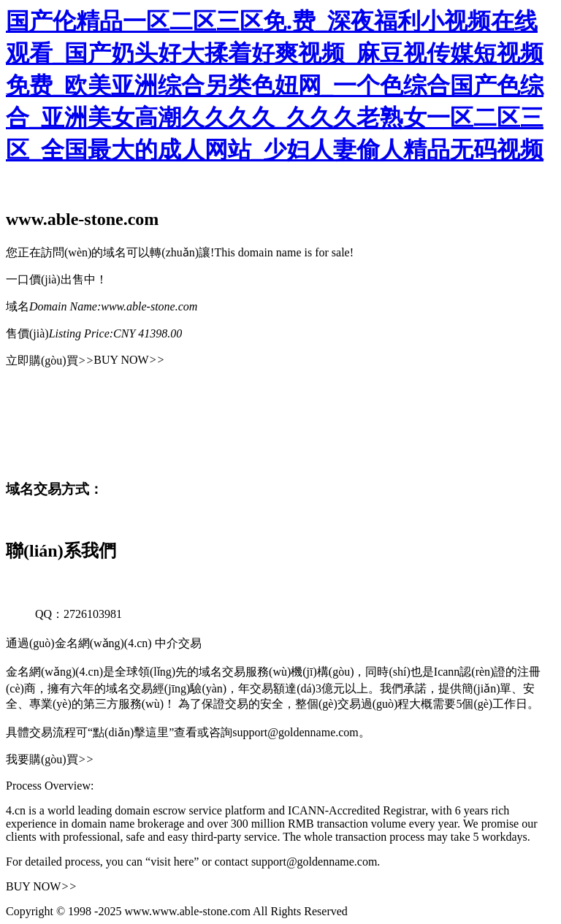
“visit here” (172, 862)
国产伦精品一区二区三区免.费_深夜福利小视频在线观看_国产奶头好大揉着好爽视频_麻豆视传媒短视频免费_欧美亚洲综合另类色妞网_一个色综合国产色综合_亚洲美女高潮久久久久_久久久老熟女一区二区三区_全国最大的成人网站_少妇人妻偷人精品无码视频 (275, 85)
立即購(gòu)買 (50, 360)
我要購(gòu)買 (50, 759)
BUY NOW (129, 360)
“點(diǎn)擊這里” (131, 732)
